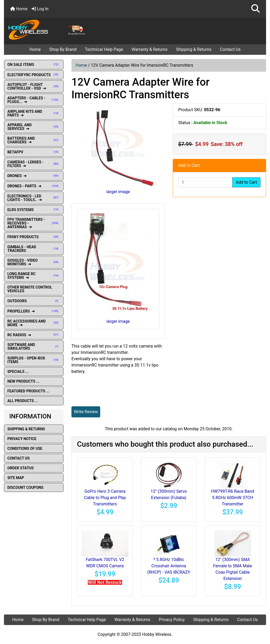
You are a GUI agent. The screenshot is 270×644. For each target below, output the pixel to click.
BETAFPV (34, 152)
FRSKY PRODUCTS (34, 237)
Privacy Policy (172, 620)
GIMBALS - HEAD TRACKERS (34, 249)
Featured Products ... (28, 391)
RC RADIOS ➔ (34, 335)
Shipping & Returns (194, 49)
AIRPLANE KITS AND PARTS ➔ (34, 113)
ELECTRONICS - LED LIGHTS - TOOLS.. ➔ (34, 198)
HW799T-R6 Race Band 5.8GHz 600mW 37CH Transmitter (232, 498)
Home (19, 9)
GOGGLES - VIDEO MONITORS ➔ (34, 262)
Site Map (16, 478)
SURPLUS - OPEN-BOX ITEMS (34, 360)
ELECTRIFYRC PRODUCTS (34, 75)
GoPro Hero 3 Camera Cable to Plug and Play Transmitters (105, 498)
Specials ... (18, 372)
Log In (40, 9)
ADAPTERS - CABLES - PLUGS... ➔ (34, 100)
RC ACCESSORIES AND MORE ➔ (34, 323)
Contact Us (230, 49)
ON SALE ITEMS (34, 65)
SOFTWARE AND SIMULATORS (34, 347)
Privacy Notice (22, 439)
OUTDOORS (34, 301)
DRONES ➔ (34, 176)
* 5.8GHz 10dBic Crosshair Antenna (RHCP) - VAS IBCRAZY (169, 566)
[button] (255, 9)
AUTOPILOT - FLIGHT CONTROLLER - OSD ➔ (34, 86)
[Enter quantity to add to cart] (205, 182)
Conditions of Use (25, 448)
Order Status (21, 468)
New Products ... (23, 381)
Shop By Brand (63, 49)
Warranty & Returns (150, 49)
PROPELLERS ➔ (34, 311)
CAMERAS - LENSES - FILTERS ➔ (34, 164)
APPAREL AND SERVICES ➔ (34, 127)
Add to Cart (246, 182)
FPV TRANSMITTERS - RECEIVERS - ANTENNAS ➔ (34, 223)
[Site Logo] (48, 30)
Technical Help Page (104, 49)
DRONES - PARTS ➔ (34, 186)
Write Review (86, 412)
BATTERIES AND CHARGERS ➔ (34, 140)
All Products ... (23, 401)
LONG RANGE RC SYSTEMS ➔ (34, 276)
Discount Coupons (25, 487)
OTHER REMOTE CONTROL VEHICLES (30, 289)
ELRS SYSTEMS (34, 210)
